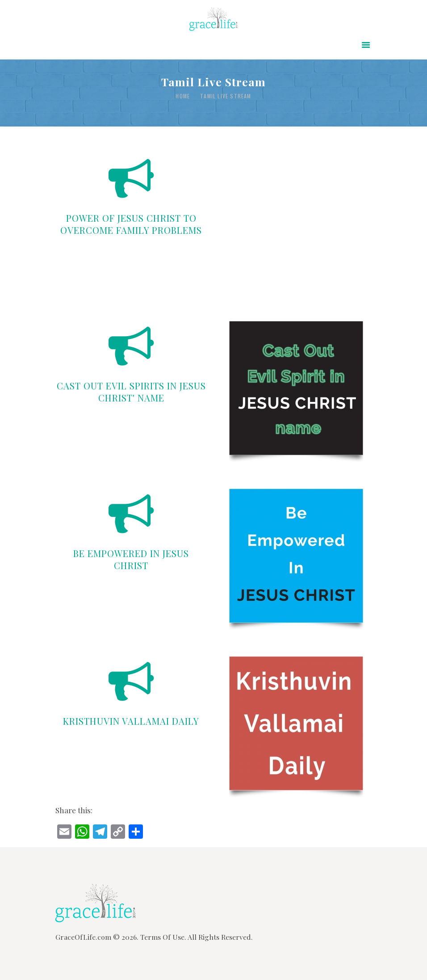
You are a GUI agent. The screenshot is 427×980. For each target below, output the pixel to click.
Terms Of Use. (163, 937)
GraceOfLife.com (83, 937)
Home (183, 96)
